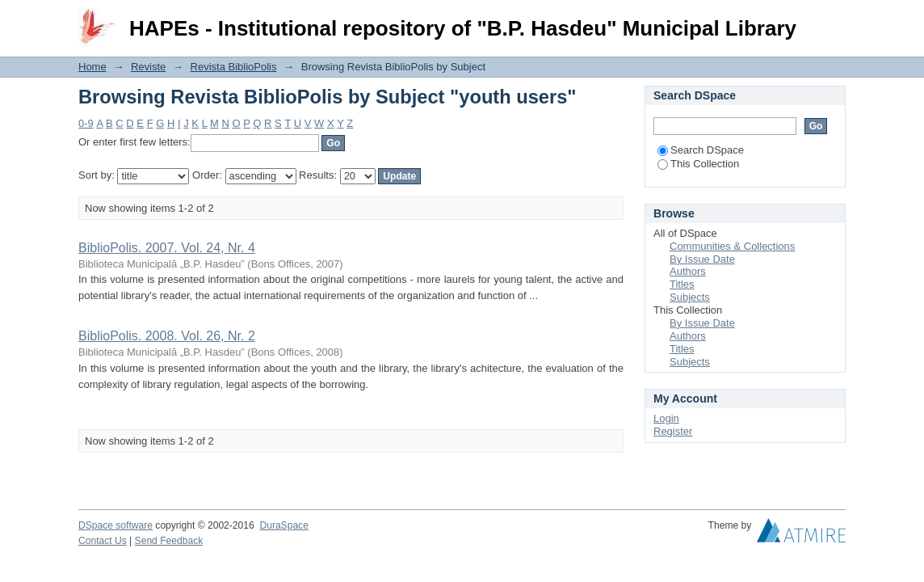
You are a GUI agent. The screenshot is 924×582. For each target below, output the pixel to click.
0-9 (86, 123)
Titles (682, 284)
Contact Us (103, 541)
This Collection (698, 164)
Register (673, 431)
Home (92, 67)
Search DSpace (701, 150)
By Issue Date (702, 259)
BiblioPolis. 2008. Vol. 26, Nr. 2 (167, 336)
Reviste (148, 67)
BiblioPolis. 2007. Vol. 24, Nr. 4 (167, 248)
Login (833, 20)
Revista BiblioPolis (234, 67)
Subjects (690, 297)
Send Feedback (169, 541)
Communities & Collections (732, 246)
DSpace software (115, 525)
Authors (688, 271)
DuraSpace (283, 525)
